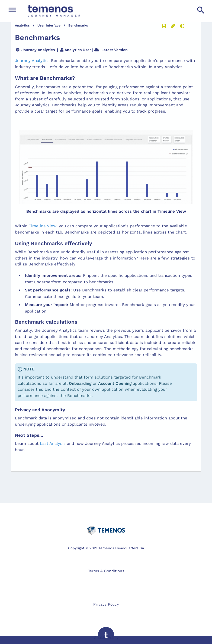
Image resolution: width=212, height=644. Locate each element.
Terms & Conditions (106, 571)
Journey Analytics (32, 61)
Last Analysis (53, 443)
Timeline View (43, 226)
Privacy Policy (106, 604)
